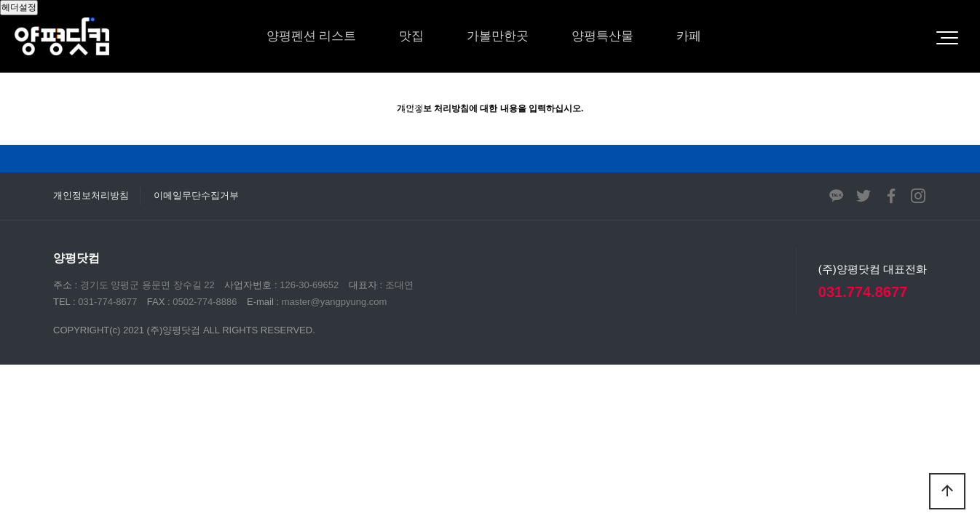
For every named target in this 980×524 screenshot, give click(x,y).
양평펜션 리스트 (312, 36)
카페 (689, 36)
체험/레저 (293, 109)
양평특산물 (602, 36)
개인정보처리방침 (91, 195)
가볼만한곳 (498, 36)
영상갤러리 (393, 109)
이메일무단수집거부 (196, 195)
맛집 (411, 36)
